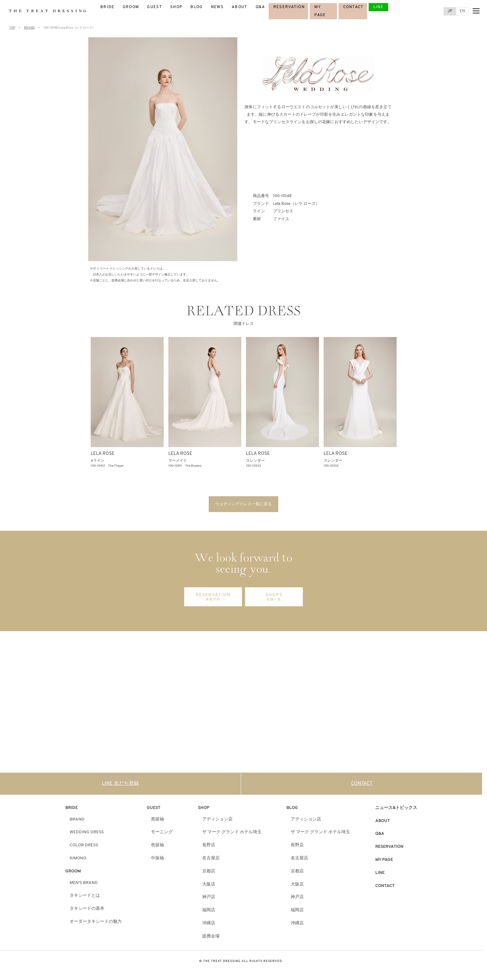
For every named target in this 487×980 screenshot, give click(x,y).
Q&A (260, 7)
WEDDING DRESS (87, 834)
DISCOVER (114, 733)
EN (462, 11)
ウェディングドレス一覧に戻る (243, 505)
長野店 (209, 847)
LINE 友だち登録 (120, 785)
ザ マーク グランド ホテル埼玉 (232, 834)
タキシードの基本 (87, 911)
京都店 (209, 873)
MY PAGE (384, 862)
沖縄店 (209, 925)
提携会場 (211, 938)
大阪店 (209, 886)
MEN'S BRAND (84, 884)
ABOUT (240, 7)
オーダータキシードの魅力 (96, 924)
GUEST (155, 7)
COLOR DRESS (84, 847)
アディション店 (217, 821)
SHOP (176, 7)
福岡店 (209, 912)
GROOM (131, 7)
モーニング (162, 834)
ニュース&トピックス (396, 809)
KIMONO (78, 860)
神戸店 (209, 899)
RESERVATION (289, 7)
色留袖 (157, 847)
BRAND (77, 821)
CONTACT (353, 7)
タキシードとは (85, 897)
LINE (378, 7)
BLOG (196, 7)
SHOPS (274, 599)
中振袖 (157, 860)
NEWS (217, 7)
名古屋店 (211, 860)
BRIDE (107, 7)
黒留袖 (157, 821)
